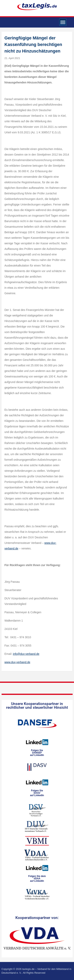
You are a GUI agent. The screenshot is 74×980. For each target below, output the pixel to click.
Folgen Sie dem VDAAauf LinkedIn (37, 879)
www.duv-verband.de (17, 662)
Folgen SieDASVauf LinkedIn (37, 793)
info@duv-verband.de (26, 654)
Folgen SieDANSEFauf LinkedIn (37, 753)
